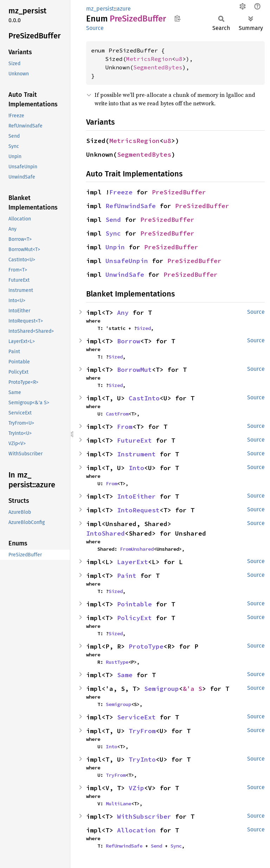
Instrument (136, 454)
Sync (113, 233)
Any (123, 313)
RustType (117, 662)
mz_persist (100, 9)
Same (125, 675)
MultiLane (118, 804)
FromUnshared (137, 549)
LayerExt (133, 562)
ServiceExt (136, 717)
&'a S (192, 689)
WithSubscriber (144, 816)
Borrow (129, 341)
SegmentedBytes (158, 67)
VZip (136, 788)
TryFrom (142, 731)
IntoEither (136, 496)
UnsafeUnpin (127, 261)
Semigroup (162, 689)
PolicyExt (134, 618)
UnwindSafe (125, 274)
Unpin (115, 247)
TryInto (142, 759)
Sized (144, 328)
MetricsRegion (149, 59)
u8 (179, 59)
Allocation (136, 830)
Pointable (134, 604)
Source (95, 28)
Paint (127, 576)
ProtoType (146, 646)
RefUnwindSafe (131, 206)
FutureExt (134, 440)
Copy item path (177, 18)
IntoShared (105, 533)
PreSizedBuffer (179, 192)
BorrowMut (134, 370)
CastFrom (117, 414)
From (125, 427)
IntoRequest (138, 510)
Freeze (121, 192)
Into (136, 468)
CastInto (144, 398)
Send (113, 220)
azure (124, 9)
